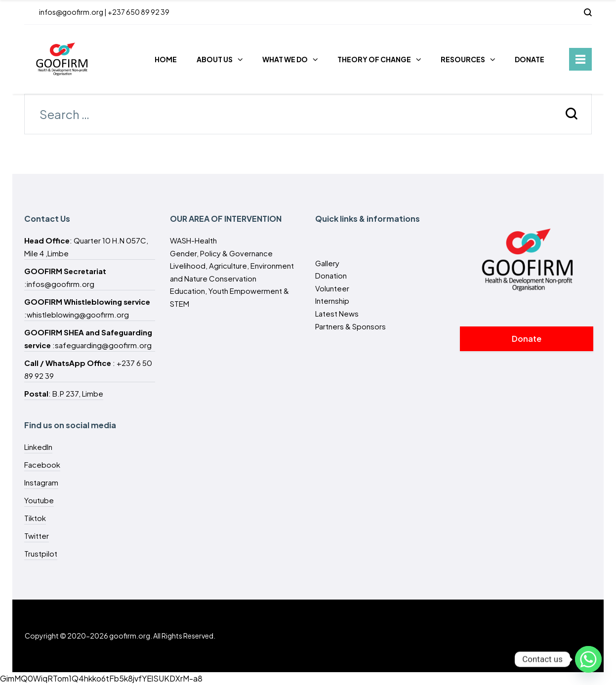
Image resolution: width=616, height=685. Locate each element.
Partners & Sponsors (350, 326)
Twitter (37, 536)
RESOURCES (463, 59)
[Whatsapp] (588, 659)
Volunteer (332, 288)
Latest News (337, 313)
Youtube (39, 500)
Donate (527, 339)
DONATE (530, 59)
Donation (331, 275)
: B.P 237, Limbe (64, 393)
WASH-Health (193, 240)
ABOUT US (215, 59)
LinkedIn (38, 447)
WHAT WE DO (285, 59)
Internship (332, 301)
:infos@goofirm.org (65, 277)
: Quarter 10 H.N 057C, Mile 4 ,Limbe (86, 247)
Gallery (327, 263)
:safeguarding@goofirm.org (88, 339)
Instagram (41, 482)
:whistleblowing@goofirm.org (87, 308)
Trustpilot (41, 553)
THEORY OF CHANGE (374, 59)
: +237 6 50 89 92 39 (88, 369)
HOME (166, 59)
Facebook (42, 464)
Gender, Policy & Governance (221, 253)
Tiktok (35, 518)
